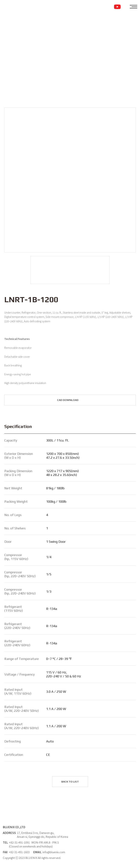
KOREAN (124, 7)
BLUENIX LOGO (19, 6)
